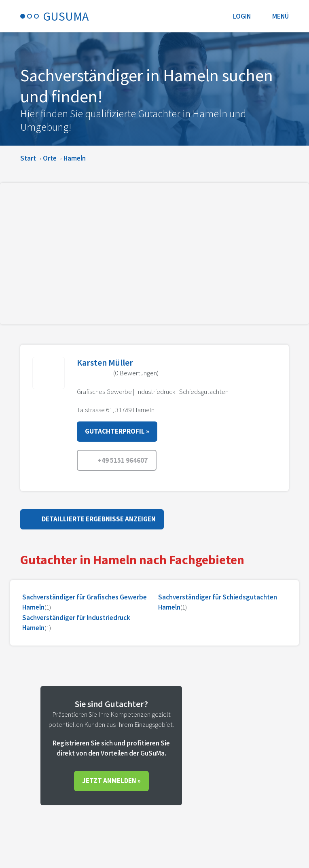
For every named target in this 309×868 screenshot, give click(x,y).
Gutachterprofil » (117, 431)
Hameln (75, 158)
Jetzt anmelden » (111, 781)
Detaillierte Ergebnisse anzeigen (92, 518)
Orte (50, 158)
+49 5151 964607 (117, 461)
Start (28, 158)
